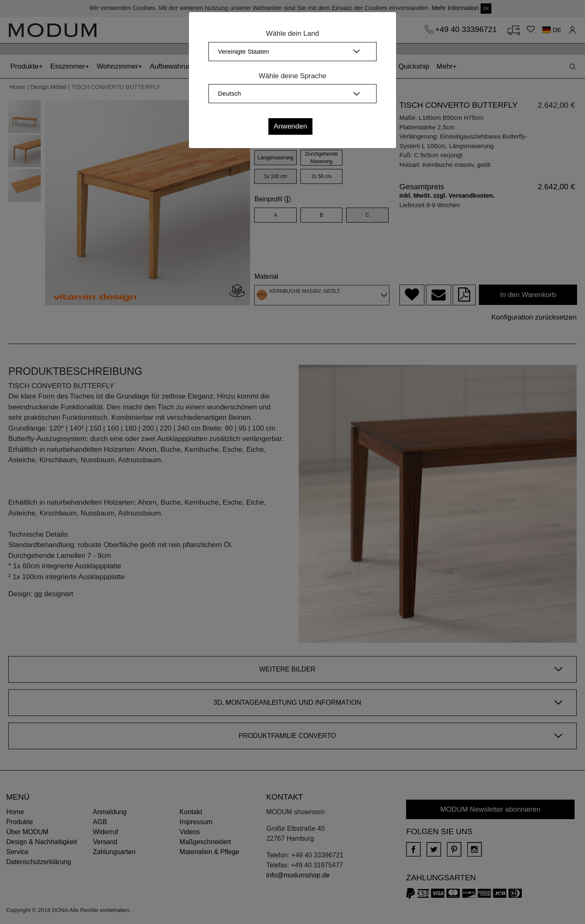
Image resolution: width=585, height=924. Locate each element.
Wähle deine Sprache (293, 76)
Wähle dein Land (292, 33)
